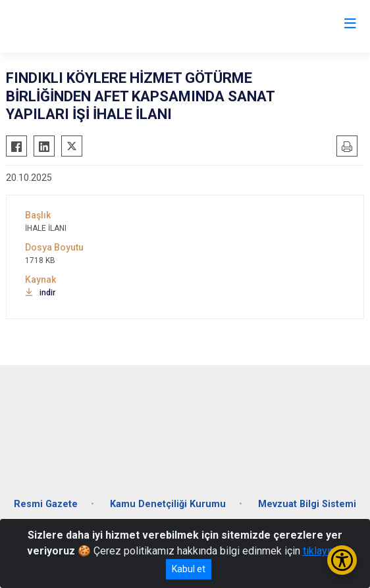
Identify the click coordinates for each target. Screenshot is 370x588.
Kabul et (189, 569)
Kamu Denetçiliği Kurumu (168, 504)
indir (40, 293)
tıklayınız (323, 551)
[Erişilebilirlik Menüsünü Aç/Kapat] (342, 560)
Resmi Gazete (46, 504)
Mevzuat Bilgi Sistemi (307, 504)
